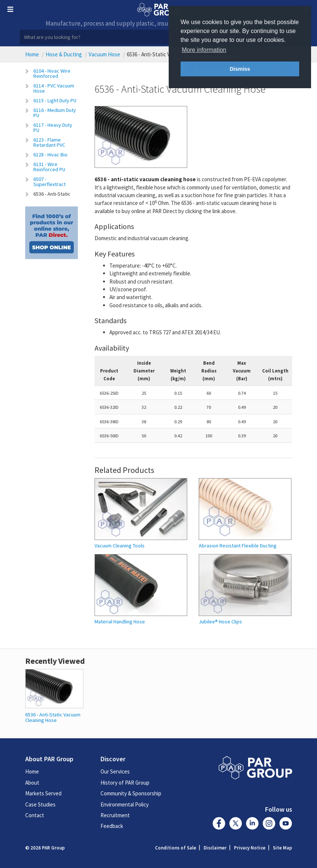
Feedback (112, 826)
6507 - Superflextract (49, 182)
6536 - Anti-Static (52, 194)
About (32, 783)
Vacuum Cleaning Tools (120, 546)
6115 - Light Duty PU (55, 100)
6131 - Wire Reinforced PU (49, 167)
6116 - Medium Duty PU (55, 113)
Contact (35, 815)
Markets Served (43, 793)
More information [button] (204, 50)
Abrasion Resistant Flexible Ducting (238, 546)
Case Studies (40, 804)
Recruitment (115, 815)
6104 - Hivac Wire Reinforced (52, 73)
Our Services (115, 771)
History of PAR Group (125, 783)
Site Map (283, 848)
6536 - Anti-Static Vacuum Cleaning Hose (53, 717)
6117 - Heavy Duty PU (53, 127)
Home (32, 54)
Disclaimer (215, 848)
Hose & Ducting (64, 54)
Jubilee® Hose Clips (220, 622)
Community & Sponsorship (131, 793)
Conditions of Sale (176, 848)
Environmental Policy (125, 804)
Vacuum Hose (104, 54)
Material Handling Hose (120, 622)
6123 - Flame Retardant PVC (49, 142)
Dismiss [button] (240, 69)
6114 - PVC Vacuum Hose (54, 88)
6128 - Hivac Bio (50, 155)
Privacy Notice (250, 848)
